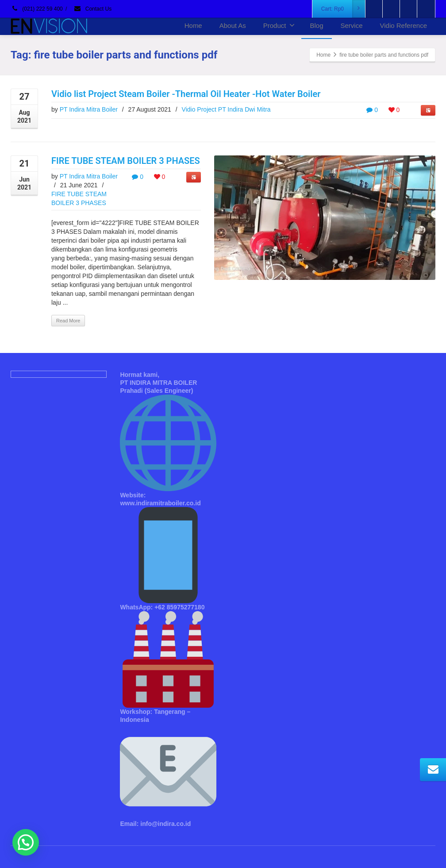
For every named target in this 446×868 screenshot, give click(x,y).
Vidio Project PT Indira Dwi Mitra (226, 109)
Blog (316, 25)
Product (279, 25)
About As (233, 25)
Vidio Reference (404, 25)
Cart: (343, 9)
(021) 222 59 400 (37, 9)
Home (193, 25)
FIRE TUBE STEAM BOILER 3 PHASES (126, 161)
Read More (68, 321)
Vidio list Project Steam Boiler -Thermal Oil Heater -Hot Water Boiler (186, 94)
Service (352, 25)
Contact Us (92, 9)
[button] (26, 842)
